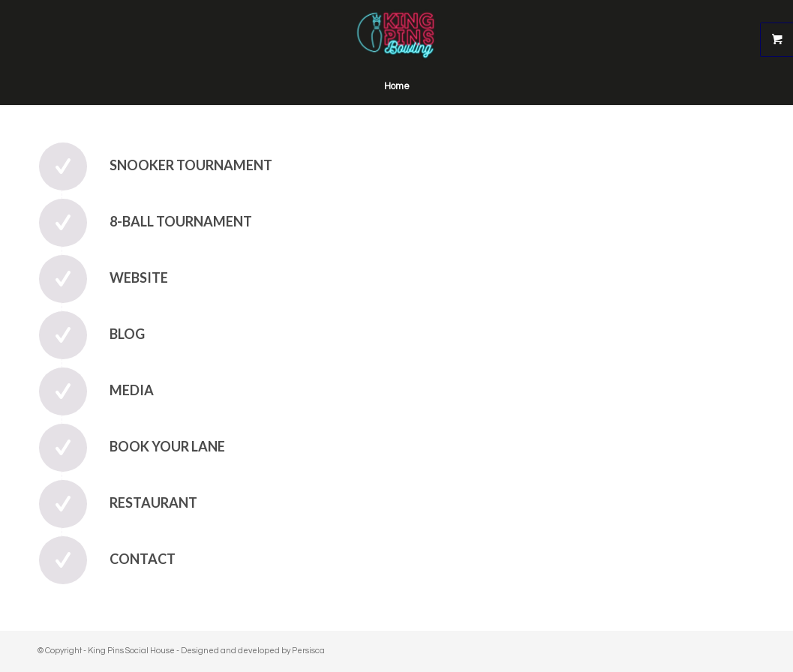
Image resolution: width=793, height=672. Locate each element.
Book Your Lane (167, 446)
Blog (127, 334)
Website (139, 277)
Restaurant (153, 502)
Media (132, 390)
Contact (143, 559)
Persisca (308, 651)
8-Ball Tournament (181, 221)
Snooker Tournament (191, 165)
